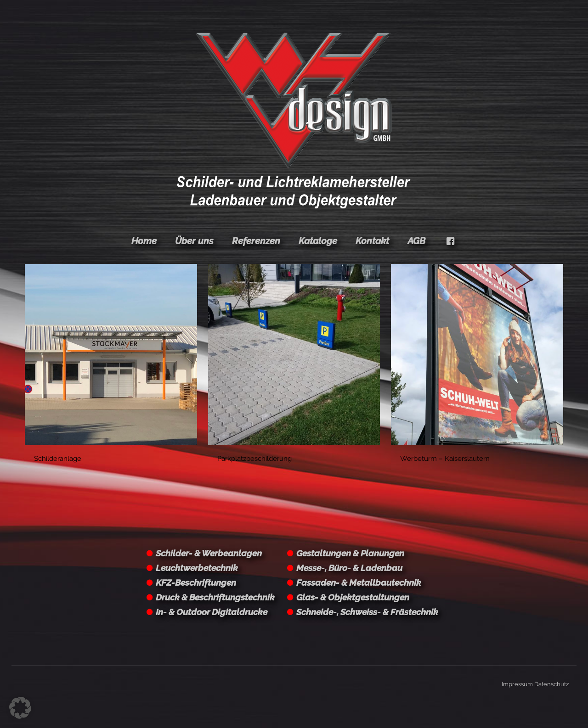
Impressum (517, 684)
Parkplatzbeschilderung (254, 459)
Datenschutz (551, 684)
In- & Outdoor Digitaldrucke (212, 612)
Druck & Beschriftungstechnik (215, 597)
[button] (20, 708)
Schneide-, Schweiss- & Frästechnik (367, 612)
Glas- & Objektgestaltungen (353, 597)
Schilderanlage (58, 459)
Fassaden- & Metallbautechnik (359, 582)
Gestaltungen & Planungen (350, 553)
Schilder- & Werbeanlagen (209, 553)
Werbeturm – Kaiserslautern (445, 459)
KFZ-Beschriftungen (196, 582)
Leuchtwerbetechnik (197, 568)
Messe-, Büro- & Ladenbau (349, 568)
